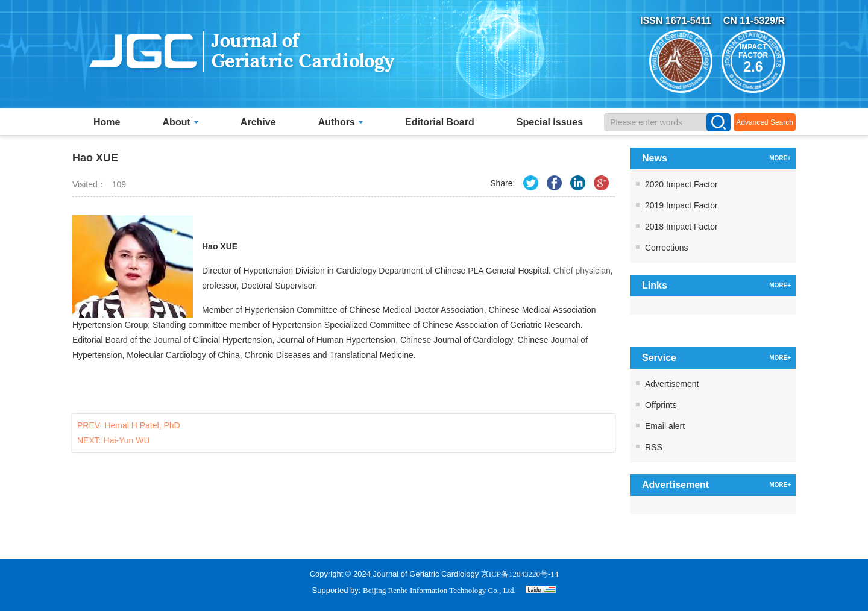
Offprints (661, 405)
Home (107, 122)
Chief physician (582, 271)
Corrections (667, 248)
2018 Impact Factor (681, 227)
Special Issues (550, 122)
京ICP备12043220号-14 (520, 574)
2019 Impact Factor (681, 205)
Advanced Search (765, 122)
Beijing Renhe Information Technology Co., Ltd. (439, 590)
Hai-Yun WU (127, 440)
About (181, 122)
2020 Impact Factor (681, 184)
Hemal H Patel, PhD (142, 425)
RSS (654, 447)
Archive (258, 122)
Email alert (665, 426)
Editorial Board (440, 122)
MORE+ (780, 158)
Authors (341, 122)
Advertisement (672, 384)
